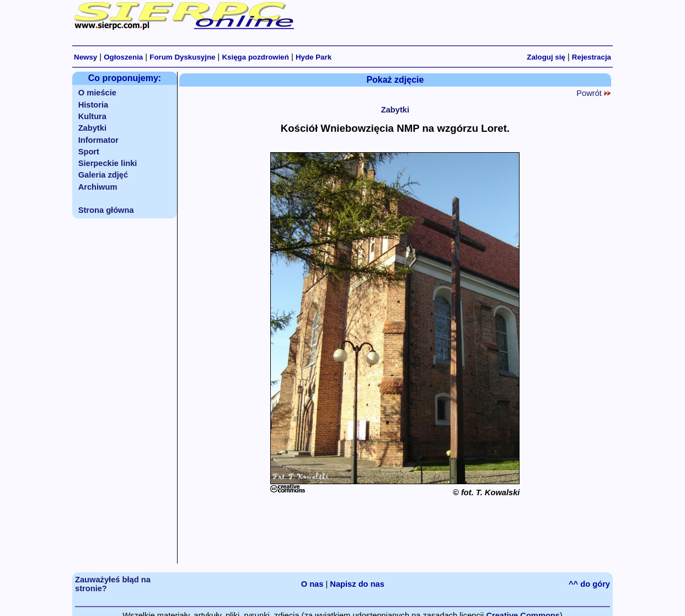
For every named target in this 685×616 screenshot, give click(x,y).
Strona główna (106, 210)
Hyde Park (314, 57)
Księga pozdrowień (255, 57)
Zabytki (92, 128)
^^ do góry (589, 584)
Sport (89, 152)
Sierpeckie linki (108, 163)
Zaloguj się (546, 57)
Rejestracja (592, 57)
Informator (98, 140)
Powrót (593, 93)
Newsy (85, 57)
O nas (312, 584)
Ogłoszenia (123, 57)
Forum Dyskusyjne (182, 57)
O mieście (97, 93)
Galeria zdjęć (103, 175)
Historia (93, 105)
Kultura (92, 116)
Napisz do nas (357, 584)
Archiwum (98, 187)
